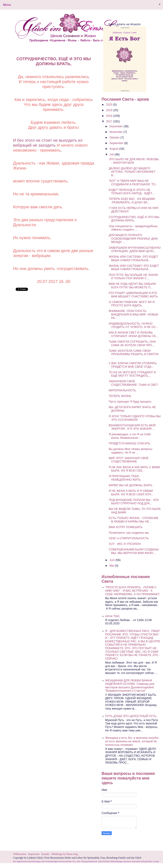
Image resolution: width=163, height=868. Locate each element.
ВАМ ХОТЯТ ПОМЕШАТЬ (126, 527)
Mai (112, 566)
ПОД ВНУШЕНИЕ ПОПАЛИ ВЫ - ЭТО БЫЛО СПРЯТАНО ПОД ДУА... (134, 502)
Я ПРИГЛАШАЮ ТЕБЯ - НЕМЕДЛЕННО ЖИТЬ (125, 478)
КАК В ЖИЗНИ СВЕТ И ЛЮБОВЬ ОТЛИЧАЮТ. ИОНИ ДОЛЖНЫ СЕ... (133, 334)
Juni (113, 560)
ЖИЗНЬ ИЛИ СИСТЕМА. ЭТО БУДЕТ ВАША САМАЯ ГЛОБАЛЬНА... (133, 258)
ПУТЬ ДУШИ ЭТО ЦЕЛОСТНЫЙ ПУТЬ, (131, 716)
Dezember (117, 126)
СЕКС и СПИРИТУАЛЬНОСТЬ (129, 538)
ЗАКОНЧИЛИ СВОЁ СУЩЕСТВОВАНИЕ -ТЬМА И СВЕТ (133, 383)
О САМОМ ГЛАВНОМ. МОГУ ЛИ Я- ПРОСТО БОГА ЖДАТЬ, (132, 304)
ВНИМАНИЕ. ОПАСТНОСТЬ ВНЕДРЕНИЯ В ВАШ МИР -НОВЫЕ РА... (134, 314)
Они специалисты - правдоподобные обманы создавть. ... (133, 228)
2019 (110, 110)
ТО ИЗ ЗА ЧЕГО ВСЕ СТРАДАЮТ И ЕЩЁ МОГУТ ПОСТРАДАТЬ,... (132, 374)
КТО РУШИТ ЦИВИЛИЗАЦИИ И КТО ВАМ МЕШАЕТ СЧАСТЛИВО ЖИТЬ (133, 295)
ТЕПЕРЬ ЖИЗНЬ (120, 396)
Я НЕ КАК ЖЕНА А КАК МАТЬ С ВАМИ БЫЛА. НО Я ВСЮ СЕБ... (134, 469)
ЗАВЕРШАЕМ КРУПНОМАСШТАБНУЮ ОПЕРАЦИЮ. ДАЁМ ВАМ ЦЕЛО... (135, 250)
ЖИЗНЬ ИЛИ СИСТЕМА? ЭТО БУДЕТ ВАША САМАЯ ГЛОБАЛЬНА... (134, 268)
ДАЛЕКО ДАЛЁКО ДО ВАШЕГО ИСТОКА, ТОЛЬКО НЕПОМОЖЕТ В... (132, 172)
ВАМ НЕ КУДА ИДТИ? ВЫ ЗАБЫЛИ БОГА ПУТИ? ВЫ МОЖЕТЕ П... (132, 286)
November (117, 132)
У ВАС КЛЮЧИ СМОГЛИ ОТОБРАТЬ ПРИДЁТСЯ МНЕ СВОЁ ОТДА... (133, 365)
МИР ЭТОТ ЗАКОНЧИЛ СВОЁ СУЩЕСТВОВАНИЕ (129, 460)
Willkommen (20, 854)
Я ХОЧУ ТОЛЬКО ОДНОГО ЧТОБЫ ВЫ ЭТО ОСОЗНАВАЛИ (135, 418)
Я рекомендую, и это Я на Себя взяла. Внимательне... (130, 436)
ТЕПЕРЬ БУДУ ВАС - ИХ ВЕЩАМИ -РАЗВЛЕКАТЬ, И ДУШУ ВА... (132, 201)
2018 (110, 116)
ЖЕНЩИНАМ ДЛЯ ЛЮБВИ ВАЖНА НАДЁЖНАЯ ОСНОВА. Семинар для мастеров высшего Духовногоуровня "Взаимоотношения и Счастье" (130, 686)
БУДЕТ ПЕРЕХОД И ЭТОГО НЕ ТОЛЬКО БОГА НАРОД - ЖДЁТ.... (132, 192)
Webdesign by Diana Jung (65, 854)
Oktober (115, 138)
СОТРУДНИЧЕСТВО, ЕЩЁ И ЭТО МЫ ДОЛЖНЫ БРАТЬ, (134, 219)
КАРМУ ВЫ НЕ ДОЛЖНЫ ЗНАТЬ (131, 485)
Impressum (34, 854)
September (117, 143)
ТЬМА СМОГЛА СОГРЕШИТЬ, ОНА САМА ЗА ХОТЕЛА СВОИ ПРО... (132, 343)
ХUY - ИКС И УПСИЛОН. (125, 544)
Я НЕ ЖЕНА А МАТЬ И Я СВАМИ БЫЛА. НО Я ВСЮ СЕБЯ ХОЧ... (131, 493)
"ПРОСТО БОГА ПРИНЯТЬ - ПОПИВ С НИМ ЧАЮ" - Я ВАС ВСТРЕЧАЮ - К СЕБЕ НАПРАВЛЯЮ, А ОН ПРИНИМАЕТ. (133, 591)
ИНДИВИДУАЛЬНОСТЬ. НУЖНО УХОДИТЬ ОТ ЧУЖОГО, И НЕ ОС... (133, 325)
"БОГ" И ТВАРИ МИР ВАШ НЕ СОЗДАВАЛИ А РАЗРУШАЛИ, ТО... (133, 183)
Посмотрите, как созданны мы (129, 533)
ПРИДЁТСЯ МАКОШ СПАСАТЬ (129, 443)
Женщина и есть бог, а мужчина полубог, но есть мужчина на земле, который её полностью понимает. (132, 741)
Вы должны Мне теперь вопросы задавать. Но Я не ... (131, 451)
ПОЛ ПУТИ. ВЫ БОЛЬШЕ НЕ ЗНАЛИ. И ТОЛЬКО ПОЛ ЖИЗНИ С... (134, 277)
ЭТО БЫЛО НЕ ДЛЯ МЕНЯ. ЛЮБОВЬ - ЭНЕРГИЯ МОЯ (134, 161)
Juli (112, 154)
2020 (110, 105)
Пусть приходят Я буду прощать (130, 402)
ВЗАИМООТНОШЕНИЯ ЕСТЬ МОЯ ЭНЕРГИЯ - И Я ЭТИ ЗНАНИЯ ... (132, 427)
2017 (110, 121)
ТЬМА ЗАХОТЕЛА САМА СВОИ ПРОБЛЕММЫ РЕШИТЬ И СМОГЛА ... (134, 354)
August (114, 149)
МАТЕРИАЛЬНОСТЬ (122, 390)
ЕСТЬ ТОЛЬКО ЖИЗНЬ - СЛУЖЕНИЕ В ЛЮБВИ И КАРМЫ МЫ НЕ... (134, 520)
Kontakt (45, 854)
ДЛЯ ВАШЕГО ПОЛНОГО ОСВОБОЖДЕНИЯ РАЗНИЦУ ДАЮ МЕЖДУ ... (133, 239)
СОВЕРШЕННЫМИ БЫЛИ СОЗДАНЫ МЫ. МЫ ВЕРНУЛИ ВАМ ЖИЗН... (134, 551)
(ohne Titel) (112, 616)
